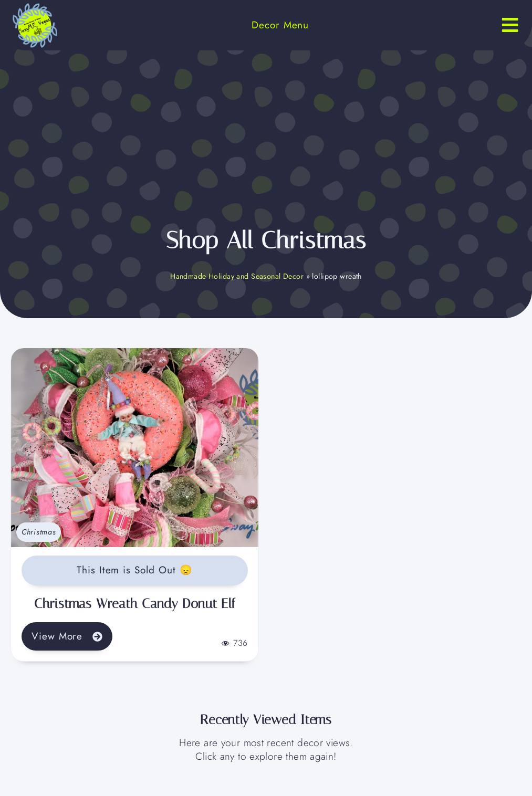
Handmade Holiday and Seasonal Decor (237, 276)
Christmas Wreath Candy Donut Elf (134, 604)
